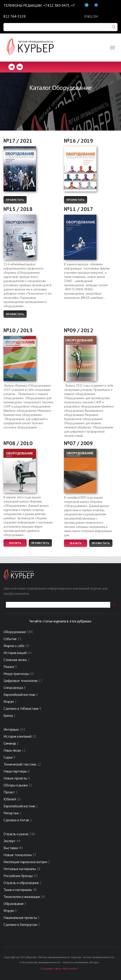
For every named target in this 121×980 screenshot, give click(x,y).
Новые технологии (18, 855)
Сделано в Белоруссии (20, 924)
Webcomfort (70, 968)
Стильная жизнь (16, 660)
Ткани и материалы (18, 890)
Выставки (11, 848)
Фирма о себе (14, 646)
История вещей (15, 653)
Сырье (8, 757)
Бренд (8, 715)
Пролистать (15, 200)
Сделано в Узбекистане (21, 708)
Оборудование (15, 632)
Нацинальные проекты (21, 918)
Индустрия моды (16, 674)
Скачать (15, 543)
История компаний (17, 736)
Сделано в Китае (16, 820)
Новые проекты (16, 778)
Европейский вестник (20, 694)
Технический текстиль (20, 764)
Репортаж (11, 813)
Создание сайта (51, 968)
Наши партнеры (15, 771)
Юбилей (10, 799)
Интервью (11, 729)
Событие (10, 639)
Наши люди (12, 750)
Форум (9, 701)
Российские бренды (18, 876)
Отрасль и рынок (16, 834)
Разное (9, 667)
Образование (14, 904)
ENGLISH (91, 16)
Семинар (10, 743)
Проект (10, 792)
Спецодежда (13, 687)
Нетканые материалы (20, 869)
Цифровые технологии (21, 681)
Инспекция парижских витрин (25, 862)
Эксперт (10, 841)
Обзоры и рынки (16, 785)
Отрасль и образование (21, 883)
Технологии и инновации (22, 897)
